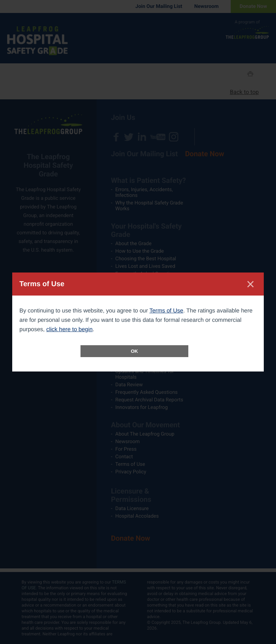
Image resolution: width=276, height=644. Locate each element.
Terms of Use (166, 311)
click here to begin (70, 330)
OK (134, 351)
